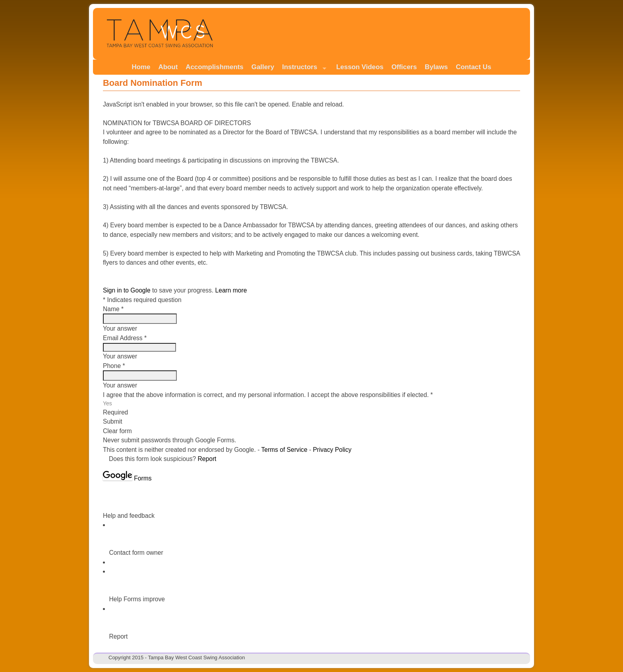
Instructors (302, 69)
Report (207, 459)
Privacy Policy (332, 450)
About (168, 67)
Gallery (263, 67)
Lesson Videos (360, 67)
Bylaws (436, 67)
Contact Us (473, 67)
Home (141, 67)
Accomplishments (214, 67)
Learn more (231, 290)
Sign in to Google (127, 290)
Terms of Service (284, 450)
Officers (404, 67)
